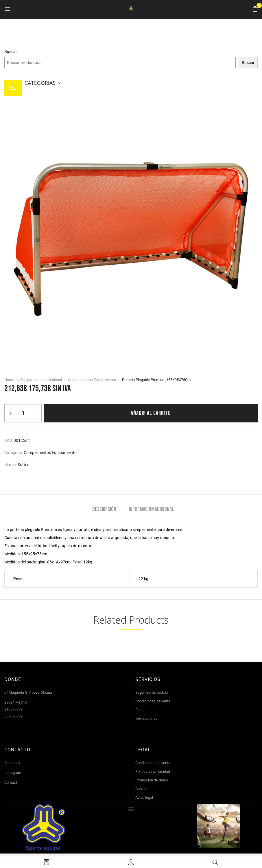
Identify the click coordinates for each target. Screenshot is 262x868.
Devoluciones (146, 718)
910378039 (13, 709)
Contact (11, 782)
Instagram (13, 773)
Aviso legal (144, 798)
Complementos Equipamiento (92, 380)
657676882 (13, 716)
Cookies (142, 789)
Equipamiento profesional (41, 380)
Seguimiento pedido (152, 692)
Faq (138, 710)
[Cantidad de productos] (23, 413)
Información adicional (151, 509)
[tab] (104, 510)
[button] (255, 9)
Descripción (104, 509)
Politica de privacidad (153, 771)
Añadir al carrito (151, 413)
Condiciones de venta (153, 701)
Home (9, 380)
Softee (23, 465)
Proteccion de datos (152, 780)
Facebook (12, 763)
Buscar (11, 52)
